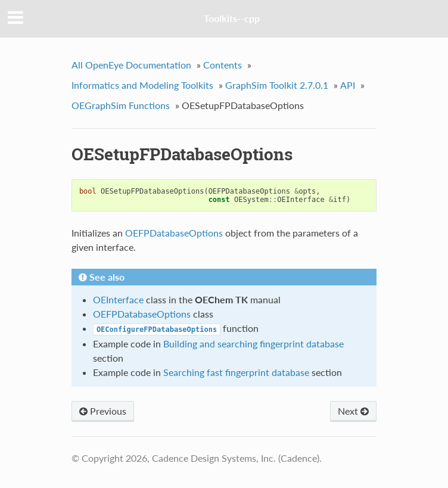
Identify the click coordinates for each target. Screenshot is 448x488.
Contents (223, 65)
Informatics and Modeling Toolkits (142, 85)
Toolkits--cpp (232, 18)
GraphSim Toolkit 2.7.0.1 (277, 85)
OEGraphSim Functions (121, 105)
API (348, 85)
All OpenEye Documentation (131, 65)
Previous (103, 411)
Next (353, 411)
